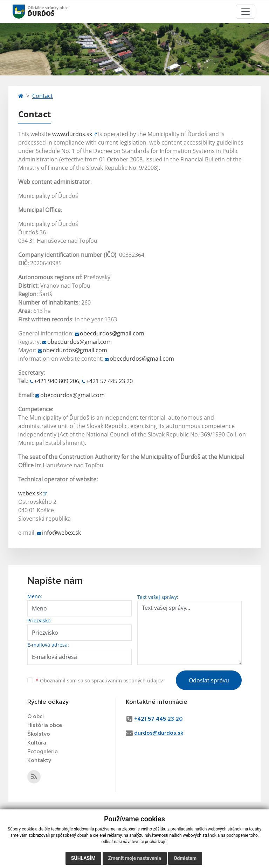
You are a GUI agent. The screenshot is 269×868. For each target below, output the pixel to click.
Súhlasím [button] (83, 858)
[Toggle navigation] (246, 12)
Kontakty (39, 760)
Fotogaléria (43, 752)
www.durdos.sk (72, 134)
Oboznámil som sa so (99, 680)
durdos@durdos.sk (159, 733)
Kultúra (37, 743)
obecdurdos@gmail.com (112, 333)
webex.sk (30, 493)
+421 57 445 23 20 (109, 381)
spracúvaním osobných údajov (127, 680)
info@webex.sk (61, 533)
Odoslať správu (209, 680)
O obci (36, 716)
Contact (43, 96)
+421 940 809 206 (57, 381)
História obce (45, 725)
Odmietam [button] (185, 858)
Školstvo (39, 734)
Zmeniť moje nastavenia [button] (135, 858)
